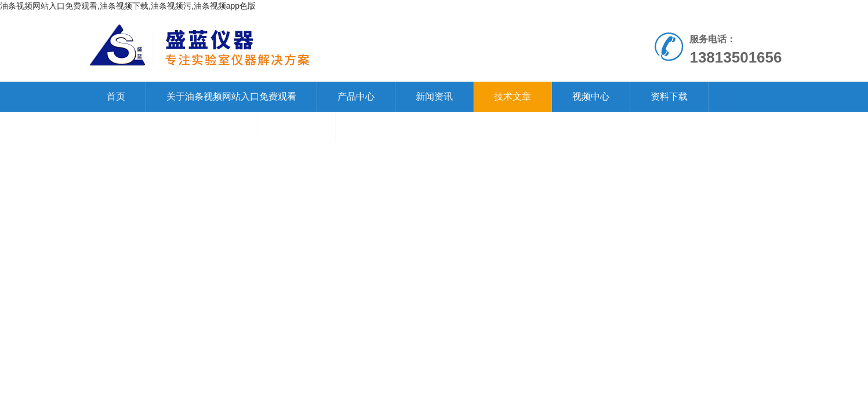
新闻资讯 (434, 96)
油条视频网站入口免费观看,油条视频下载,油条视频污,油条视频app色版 (128, 6)
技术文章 (513, 96)
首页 (116, 96)
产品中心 (356, 96)
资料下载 (669, 96)
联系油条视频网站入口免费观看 (172, 127)
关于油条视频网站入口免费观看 (231, 96)
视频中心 (591, 96)
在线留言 (296, 127)
